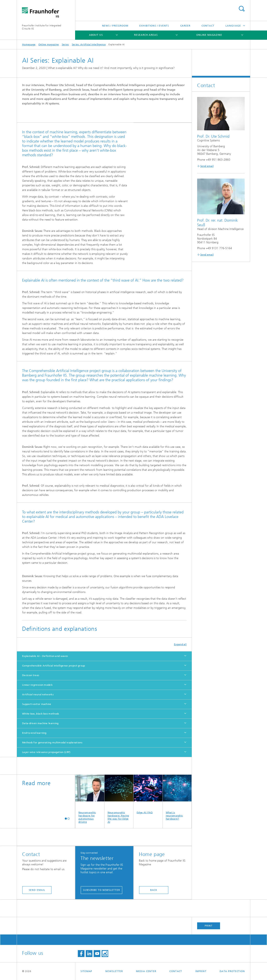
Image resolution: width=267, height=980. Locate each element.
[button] (66, 818)
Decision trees (31, 675)
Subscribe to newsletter (101, 890)
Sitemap (86, 971)
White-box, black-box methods (41, 714)
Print (209, 926)
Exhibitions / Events (154, 26)
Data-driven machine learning (40, 723)
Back (154, 890)
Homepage (29, 44)
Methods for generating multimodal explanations (52, 743)
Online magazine (209, 35)
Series (65, 44)
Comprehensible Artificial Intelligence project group (54, 666)
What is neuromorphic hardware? (177, 797)
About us (96, 35)
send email (37, 890)
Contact (208, 26)
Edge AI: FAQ (148, 794)
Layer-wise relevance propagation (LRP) (46, 752)
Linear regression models (37, 685)
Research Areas (146, 35)
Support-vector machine (37, 704)
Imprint (201, 971)
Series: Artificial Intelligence (89, 44)
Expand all (180, 644)
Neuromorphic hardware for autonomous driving (90, 799)
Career (185, 26)
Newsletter (114, 971)
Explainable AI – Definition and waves (45, 656)
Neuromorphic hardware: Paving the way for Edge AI (119, 799)
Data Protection (232, 971)
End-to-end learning (34, 733)
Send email (207, 166)
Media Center (146, 971)
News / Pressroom (115, 26)
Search (242, 9)
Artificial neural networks (38, 694)
